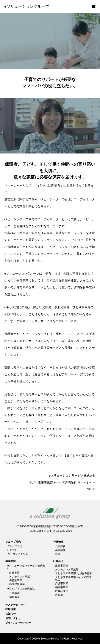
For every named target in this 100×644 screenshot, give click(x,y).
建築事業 (14, 573)
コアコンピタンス (18, 554)
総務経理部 (62, 591)
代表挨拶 (60, 546)
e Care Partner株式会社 (21, 589)
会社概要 (60, 550)
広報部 (59, 595)
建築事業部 (62, 566)
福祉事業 (14, 597)
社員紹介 (58, 561)
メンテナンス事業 (20, 577)
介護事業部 (62, 583)
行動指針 (12, 550)
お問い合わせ (13, 618)
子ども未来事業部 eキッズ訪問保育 (73, 579)
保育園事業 (16, 580)
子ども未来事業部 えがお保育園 (74, 573)
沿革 (58, 554)
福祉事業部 (62, 587)
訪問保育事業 (17, 584)
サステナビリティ (16, 605)
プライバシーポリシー (18, 623)
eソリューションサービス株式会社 (26, 567)
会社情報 (58, 542)
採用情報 (11, 609)
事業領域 (11, 561)
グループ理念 (13, 542)
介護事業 (14, 593)
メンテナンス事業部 (67, 570)
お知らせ (11, 614)
